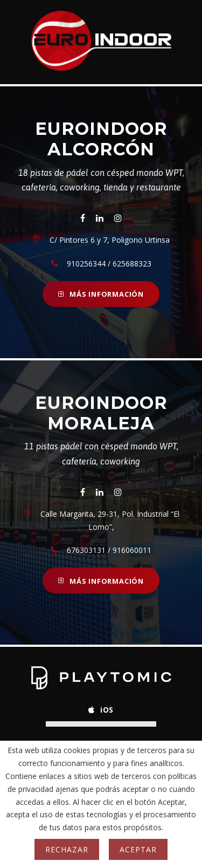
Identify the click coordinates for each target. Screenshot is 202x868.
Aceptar (138, 849)
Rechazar (67, 849)
